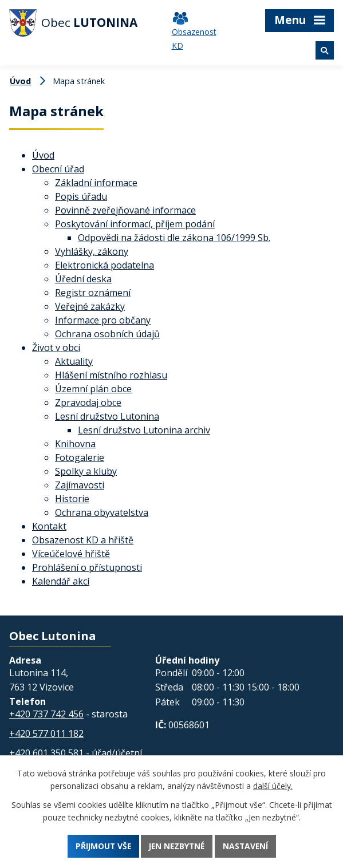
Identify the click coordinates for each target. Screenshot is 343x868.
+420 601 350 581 (46, 753)
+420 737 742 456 (46, 714)
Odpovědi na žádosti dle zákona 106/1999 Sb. (174, 238)
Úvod (20, 81)
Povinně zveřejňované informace (125, 210)
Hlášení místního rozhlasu (111, 375)
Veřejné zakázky (90, 306)
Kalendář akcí (61, 581)
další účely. (273, 786)
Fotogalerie (80, 457)
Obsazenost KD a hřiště (83, 540)
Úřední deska (83, 279)
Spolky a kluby (86, 471)
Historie (72, 499)
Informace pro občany (103, 320)
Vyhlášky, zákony (92, 251)
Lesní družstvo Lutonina (107, 416)
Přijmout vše (101, 846)
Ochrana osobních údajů (107, 334)
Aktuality (74, 361)
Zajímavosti (80, 485)
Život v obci (56, 348)
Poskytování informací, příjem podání (135, 224)
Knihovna (75, 444)
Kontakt (49, 526)
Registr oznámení (93, 293)
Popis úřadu (81, 196)
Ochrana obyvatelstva (102, 512)
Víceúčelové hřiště (71, 554)
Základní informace (96, 183)
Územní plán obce (93, 389)
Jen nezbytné (177, 846)
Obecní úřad (58, 169)
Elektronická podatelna (105, 265)
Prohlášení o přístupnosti (87, 567)
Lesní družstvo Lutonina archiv (144, 430)
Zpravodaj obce (88, 403)
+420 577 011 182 (46, 733)
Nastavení (248, 846)
